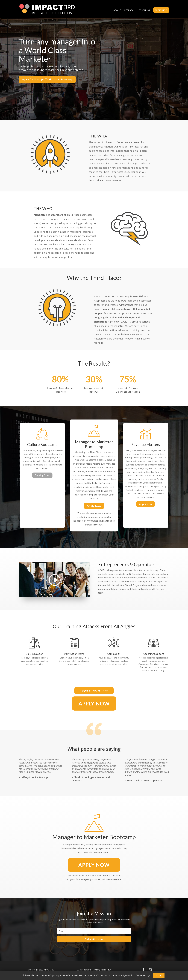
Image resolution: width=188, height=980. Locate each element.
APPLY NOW (161, 10)
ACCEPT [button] (159, 975)
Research (130, 10)
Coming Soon (42, 475)
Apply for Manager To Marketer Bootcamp (47, 79)
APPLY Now (94, 865)
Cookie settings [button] (143, 975)
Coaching (144, 10)
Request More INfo (94, 691)
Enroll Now (106, 970)
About (117, 10)
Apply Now (94, 506)
